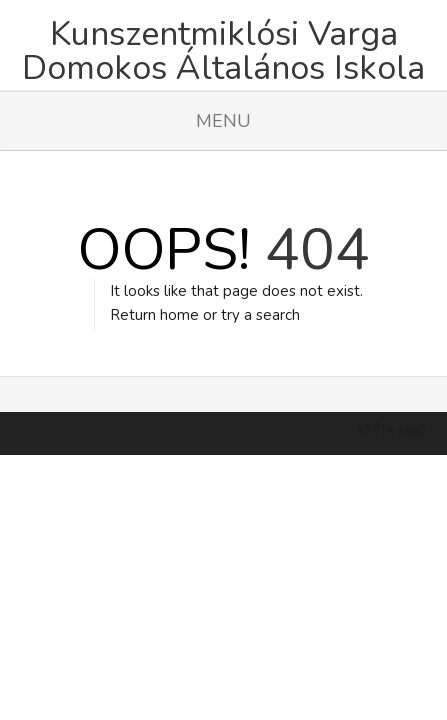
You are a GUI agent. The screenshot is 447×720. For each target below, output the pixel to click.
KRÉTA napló (391, 405)
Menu (223, 121)
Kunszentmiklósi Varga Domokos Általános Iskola (223, 51)
